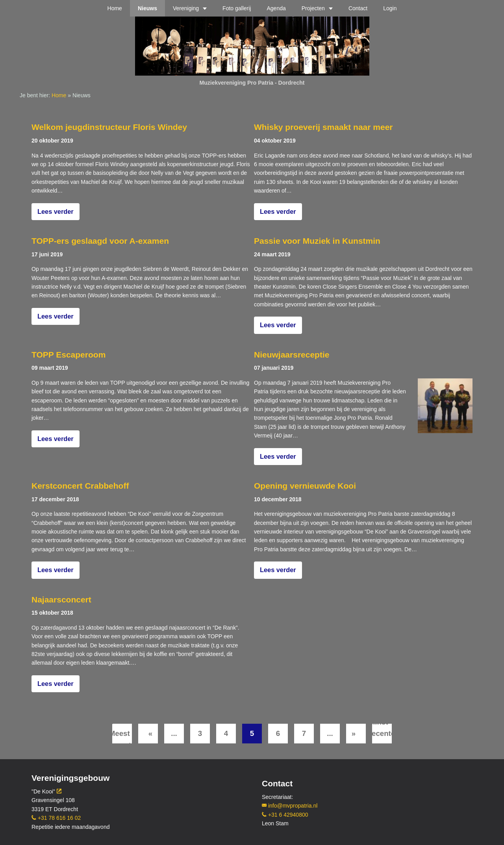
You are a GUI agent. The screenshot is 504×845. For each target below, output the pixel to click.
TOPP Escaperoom (69, 355)
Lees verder (56, 211)
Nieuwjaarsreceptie (292, 355)
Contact (358, 8)
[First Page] (122, 734)
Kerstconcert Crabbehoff (80, 486)
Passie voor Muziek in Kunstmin (317, 241)
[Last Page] (382, 734)
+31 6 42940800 (285, 815)
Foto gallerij (237, 8)
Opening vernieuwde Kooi (305, 486)
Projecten (313, 8)
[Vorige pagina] (148, 734)
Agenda (276, 8)
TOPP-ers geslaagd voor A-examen (100, 241)
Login (390, 8)
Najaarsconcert (61, 599)
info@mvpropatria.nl (290, 806)
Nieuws (147, 8)
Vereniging (186, 8)
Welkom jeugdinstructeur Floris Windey (109, 127)
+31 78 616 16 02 (56, 818)
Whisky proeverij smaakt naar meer (323, 127)
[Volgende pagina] (356, 734)
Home (115, 8)
